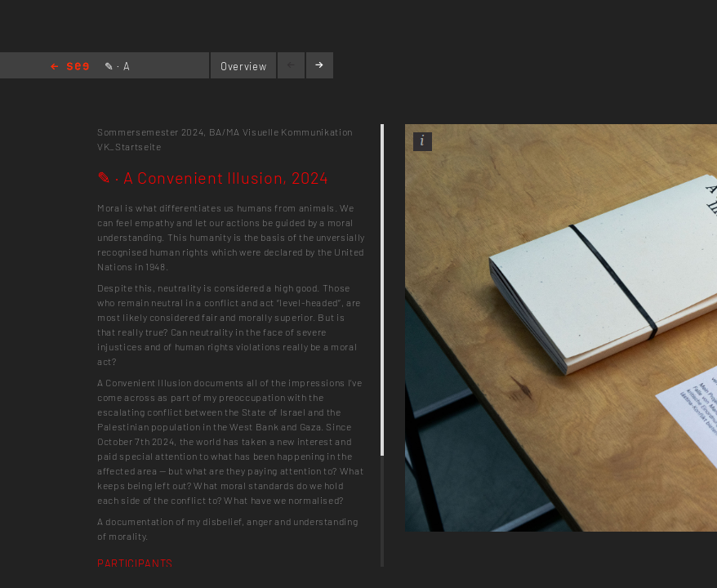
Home (70, 67)
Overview (243, 66)
